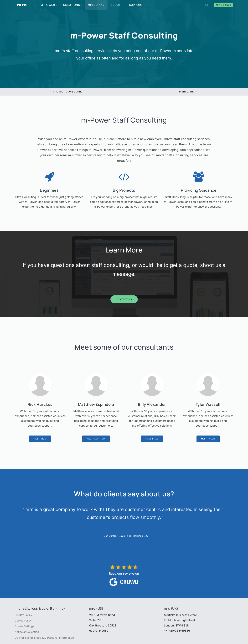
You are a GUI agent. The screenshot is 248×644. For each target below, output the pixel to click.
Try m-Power (223, 5)
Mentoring (188, 92)
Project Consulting (67, 92)
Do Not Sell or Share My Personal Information (44, 639)
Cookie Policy (24, 621)
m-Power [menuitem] (49, 5)
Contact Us (124, 299)
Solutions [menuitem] (73, 5)
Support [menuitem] (137, 5)
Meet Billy (152, 439)
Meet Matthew (96, 439)
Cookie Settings (25, 627)
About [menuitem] (117, 5)
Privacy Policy (24, 615)
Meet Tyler (208, 439)
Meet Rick (40, 439)
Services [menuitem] (96, 5)
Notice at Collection (27, 633)
